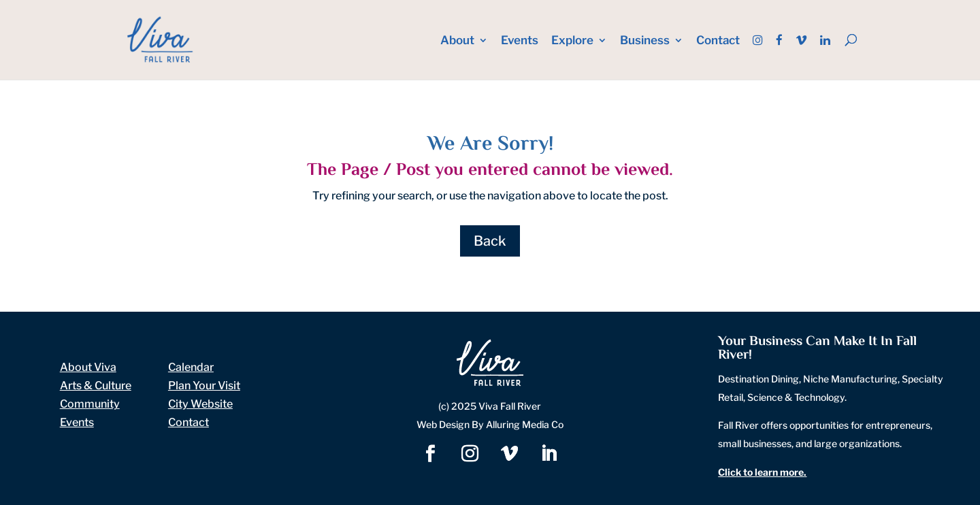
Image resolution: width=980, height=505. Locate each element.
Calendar (191, 367)
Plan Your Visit (204, 386)
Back (490, 241)
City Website (200, 404)
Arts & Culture (96, 386)
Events (520, 41)
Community (90, 404)
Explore (572, 41)
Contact (718, 41)
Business (645, 41)
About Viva (88, 367)
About (457, 41)
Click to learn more (761, 472)
